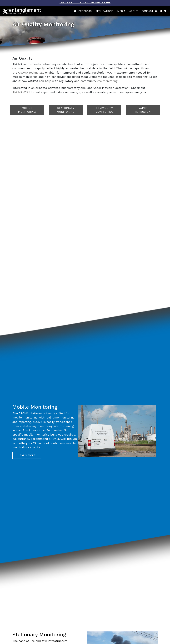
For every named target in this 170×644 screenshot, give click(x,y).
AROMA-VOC (21, 92)
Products (85, 11)
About (134, 11)
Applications (104, 11)
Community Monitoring (104, 110)
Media (121, 11)
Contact (147, 11)
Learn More (27, 455)
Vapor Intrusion (143, 110)
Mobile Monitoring (27, 110)
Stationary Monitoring (66, 110)
